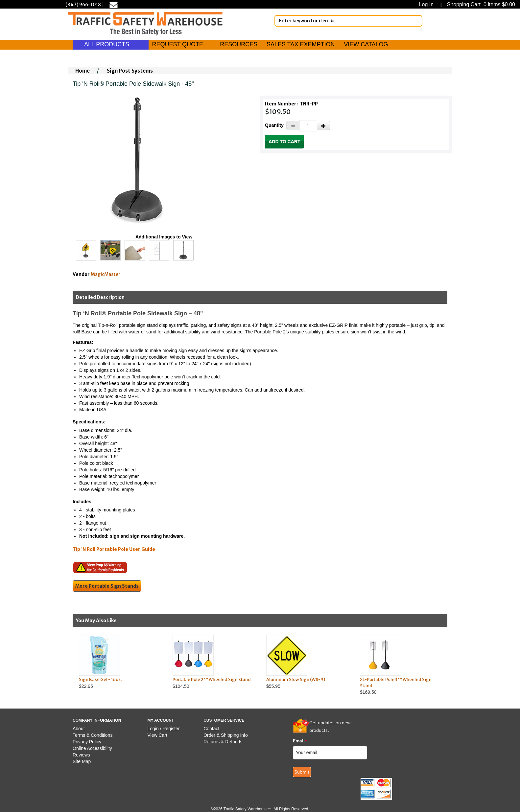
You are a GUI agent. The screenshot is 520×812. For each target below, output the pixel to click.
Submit (302, 772)
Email (300, 741)
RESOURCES (239, 44)
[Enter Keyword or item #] (348, 21)
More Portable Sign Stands (107, 586)
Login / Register (164, 729)
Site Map (82, 761)
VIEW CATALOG (366, 44)
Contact (211, 729)
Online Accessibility (92, 748)
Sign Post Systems (130, 71)
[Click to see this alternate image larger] (86, 250)
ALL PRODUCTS (111, 44)
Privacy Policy (87, 742)
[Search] (416, 21)
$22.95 (119, 662)
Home (83, 71)
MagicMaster (106, 274)
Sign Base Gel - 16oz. (100, 679)
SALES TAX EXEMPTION (301, 44)
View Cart (157, 735)
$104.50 (213, 662)
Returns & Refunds (223, 742)
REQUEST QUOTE (177, 44)
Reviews (81, 755)
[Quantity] (308, 126)
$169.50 (401, 665)
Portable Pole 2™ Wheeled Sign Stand (212, 679)
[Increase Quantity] (323, 125)
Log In (428, 4)
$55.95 (307, 662)
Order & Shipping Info (226, 735)
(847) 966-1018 (83, 5)
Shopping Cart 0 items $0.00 (480, 4)
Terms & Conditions (93, 735)
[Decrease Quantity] (293, 125)
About (79, 729)
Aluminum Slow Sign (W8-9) (296, 679)
